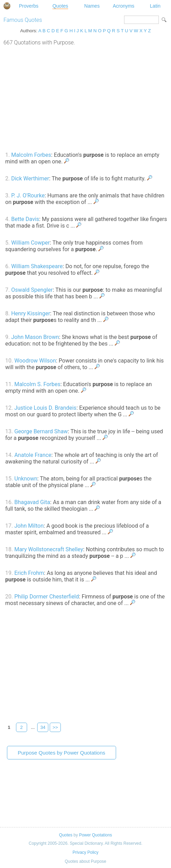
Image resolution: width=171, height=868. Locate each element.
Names (92, 6)
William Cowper (30, 243)
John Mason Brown (35, 337)
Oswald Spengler (32, 290)
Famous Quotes (23, 20)
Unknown (26, 479)
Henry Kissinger (31, 313)
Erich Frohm (29, 573)
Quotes (60, 6)
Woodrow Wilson (35, 361)
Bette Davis (25, 219)
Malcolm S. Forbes (37, 384)
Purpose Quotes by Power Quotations (62, 753)
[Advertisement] (85, 98)
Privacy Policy (85, 852)
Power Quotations (95, 835)
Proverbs (28, 6)
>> (55, 727)
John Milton (29, 526)
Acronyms (123, 6)
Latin (155, 6)
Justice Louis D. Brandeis (45, 408)
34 (43, 727)
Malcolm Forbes (31, 155)
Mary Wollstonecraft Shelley (49, 549)
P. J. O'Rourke (28, 195)
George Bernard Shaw (41, 431)
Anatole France (33, 455)
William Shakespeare (37, 266)
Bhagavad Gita (32, 502)
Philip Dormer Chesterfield (47, 597)
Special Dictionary (7, 6)
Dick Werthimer (30, 178)
